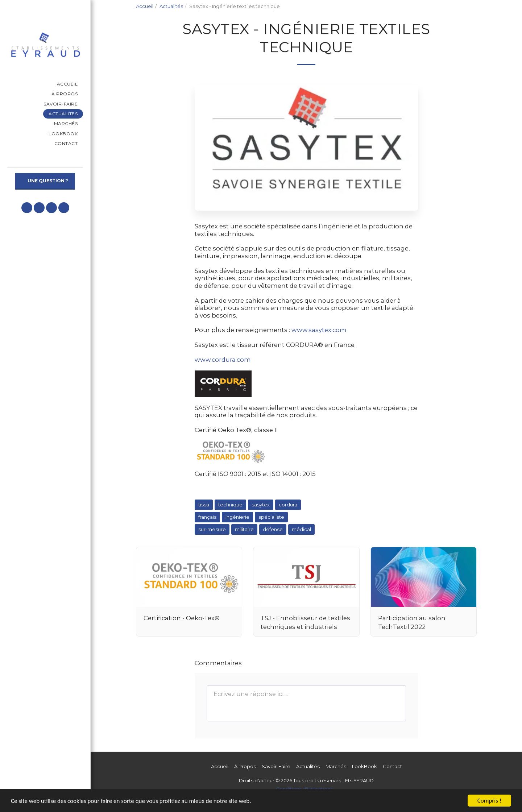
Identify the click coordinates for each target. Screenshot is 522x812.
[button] (27, 208)
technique (230, 505)
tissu (204, 505)
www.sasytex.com (319, 330)
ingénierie (237, 517)
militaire (244, 529)
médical (301, 529)
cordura (288, 505)
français (207, 517)
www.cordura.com (223, 360)
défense (273, 529)
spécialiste (271, 517)
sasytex (261, 505)
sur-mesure (212, 529)
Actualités (171, 6)
